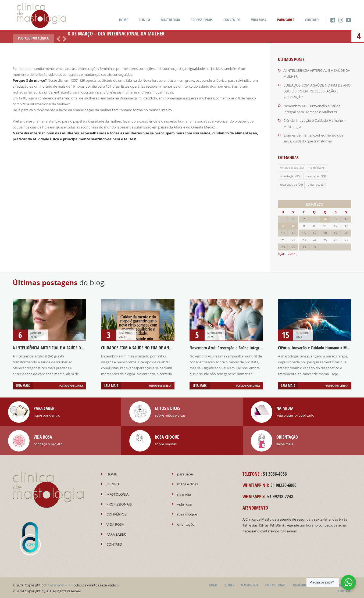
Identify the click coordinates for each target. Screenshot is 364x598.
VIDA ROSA (259, 20)
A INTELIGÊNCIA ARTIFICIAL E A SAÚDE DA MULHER (56, 347)
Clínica (43, 38)
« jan (282, 252)
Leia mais (23, 385)
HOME (124, 20)
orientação (287, 175)
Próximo (64, 38)
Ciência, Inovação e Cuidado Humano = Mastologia (320, 347)
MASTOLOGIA (170, 20)
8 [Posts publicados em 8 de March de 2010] (293, 225)
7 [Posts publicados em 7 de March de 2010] (283, 225)
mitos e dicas (289, 167)
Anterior (57, 38)
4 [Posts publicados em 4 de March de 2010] (325, 218)
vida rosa (314, 183)
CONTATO (312, 20)
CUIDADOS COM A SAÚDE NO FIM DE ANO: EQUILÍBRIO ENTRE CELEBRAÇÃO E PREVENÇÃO (317, 91)
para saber (313, 175)
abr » (292, 252)
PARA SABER (286, 20)
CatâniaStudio (59, 584)
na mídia (315, 167)
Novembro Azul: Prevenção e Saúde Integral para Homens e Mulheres (247, 347)
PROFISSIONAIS (202, 20)
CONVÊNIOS (232, 20)
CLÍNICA (144, 20)
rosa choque (288, 183)
